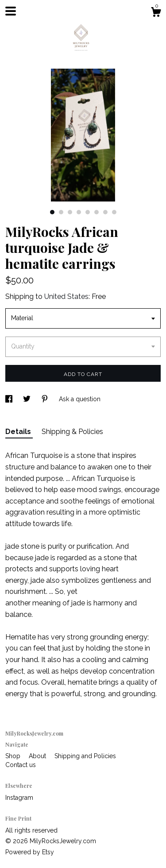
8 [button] (114, 212)
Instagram (19, 798)
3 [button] (70, 212)
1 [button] (52, 212)
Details (19, 432)
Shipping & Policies (72, 432)
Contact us (21, 765)
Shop (14, 756)
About (38, 756)
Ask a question (80, 399)
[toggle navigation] (11, 11)
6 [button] (97, 212)
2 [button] (61, 212)
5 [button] (88, 212)
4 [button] (79, 212)
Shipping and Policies (85, 756)
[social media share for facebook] (10, 399)
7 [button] (105, 212)
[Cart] (156, 13)
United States (66, 296)
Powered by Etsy (30, 852)
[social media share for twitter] (28, 399)
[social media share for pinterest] (46, 399)
